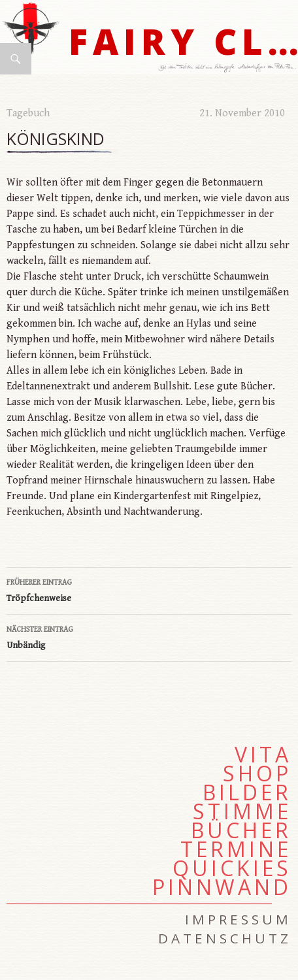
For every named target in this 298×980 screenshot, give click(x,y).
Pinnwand (222, 887)
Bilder (247, 792)
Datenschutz (225, 938)
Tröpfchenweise (149, 589)
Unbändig (149, 636)
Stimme (242, 811)
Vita (263, 755)
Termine (236, 849)
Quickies (232, 868)
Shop (257, 774)
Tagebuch (28, 113)
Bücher (241, 830)
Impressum (238, 919)
